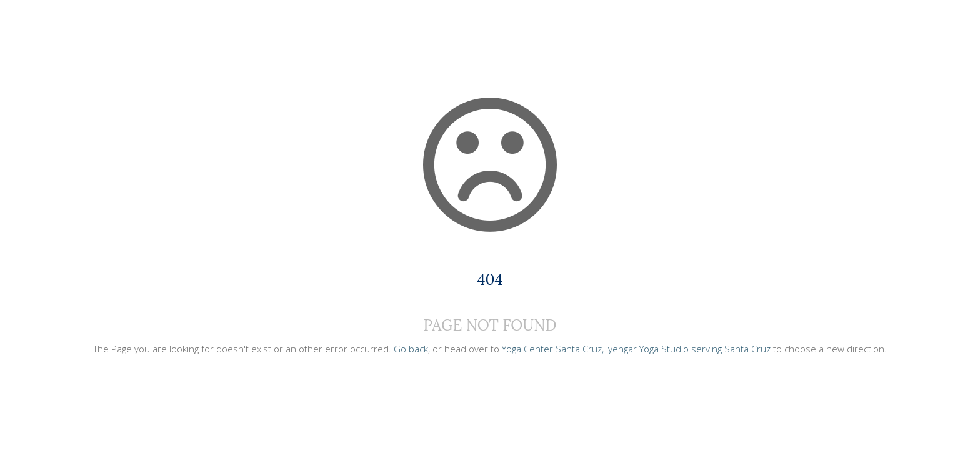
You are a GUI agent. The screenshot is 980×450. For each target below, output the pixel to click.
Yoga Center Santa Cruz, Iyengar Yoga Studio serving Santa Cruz (636, 349)
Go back (411, 349)
